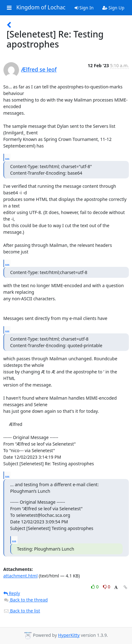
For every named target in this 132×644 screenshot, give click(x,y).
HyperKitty (69, 635)
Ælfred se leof (39, 69)
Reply (12, 593)
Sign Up (113, 8)
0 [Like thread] (95, 587)
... (7, 157)
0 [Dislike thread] (107, 587)
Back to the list (22, 611)
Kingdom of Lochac (41, 7)
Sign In (84, 8)
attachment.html (21, 576)
